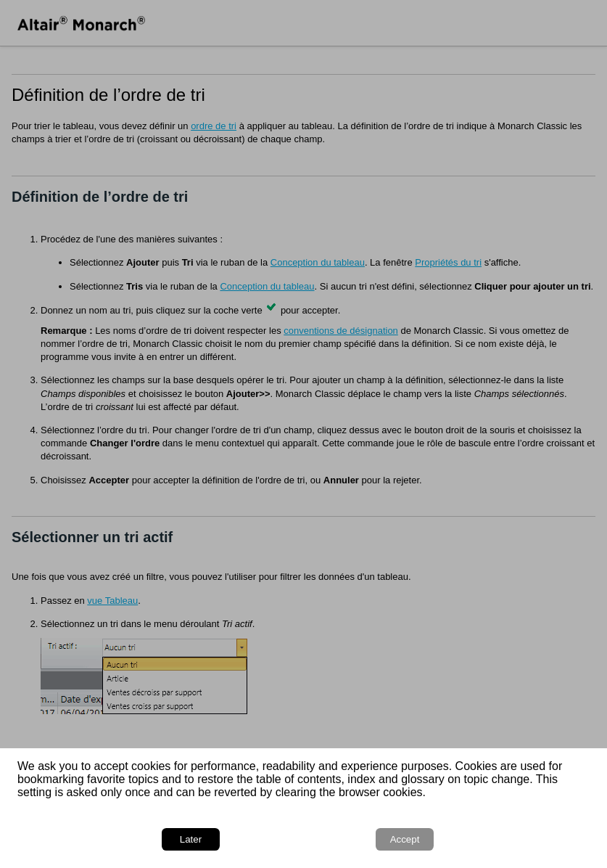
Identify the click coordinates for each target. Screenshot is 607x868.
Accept (405, 839)
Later (191, 839)
